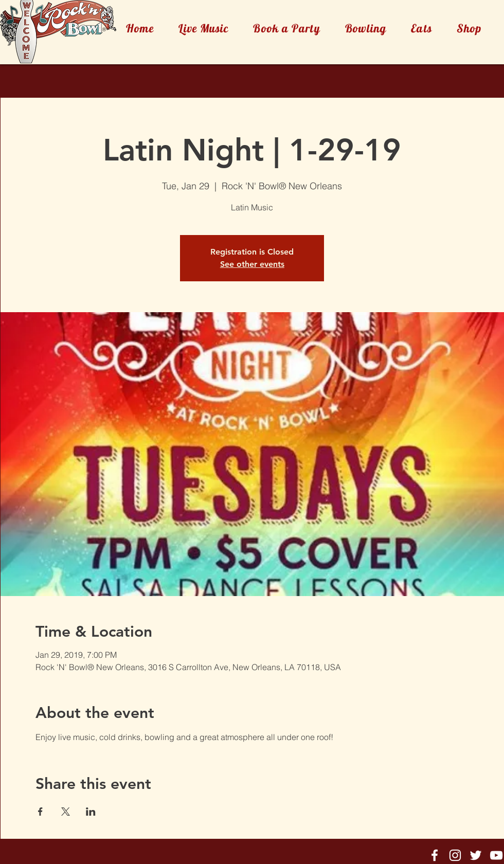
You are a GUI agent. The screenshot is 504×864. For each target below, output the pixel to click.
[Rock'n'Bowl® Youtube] (496, 855)
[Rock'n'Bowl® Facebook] (435, 855)
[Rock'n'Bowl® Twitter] (476, 855)
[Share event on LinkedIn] (91, 812)
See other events (252, 264)
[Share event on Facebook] (40, 812)
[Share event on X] (66, 812)
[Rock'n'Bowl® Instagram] (455, 855)
